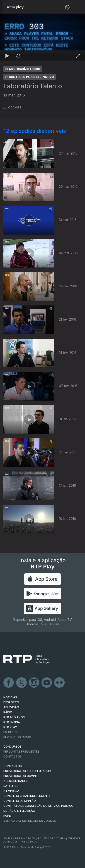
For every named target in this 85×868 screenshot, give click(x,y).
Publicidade (29, 842)
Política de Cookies (51, 838)
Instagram (34, 683)
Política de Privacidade (19, 838)
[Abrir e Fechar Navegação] (79, 7)
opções (12, 107)
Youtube (47, 683)
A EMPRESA (11, 791)
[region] (42, 37)
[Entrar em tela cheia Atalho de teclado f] (78, 56)
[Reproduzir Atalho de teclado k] (7, 56)
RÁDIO (8, 712)
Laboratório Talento (33, 86)
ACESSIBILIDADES (16, 781)
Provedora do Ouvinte (21, 776)
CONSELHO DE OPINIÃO (20, 801)
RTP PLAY (10, 727)
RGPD (7, 816)
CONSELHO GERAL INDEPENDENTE (27, 796)
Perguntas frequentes (21, 752)
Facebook (9, 683)
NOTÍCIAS (10, 697)
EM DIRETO (11, 732)
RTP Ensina (12, 722)
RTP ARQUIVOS (14, 717)
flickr (60, 683)
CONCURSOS (12, 747)
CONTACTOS (13, 766)
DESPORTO (11, 702)
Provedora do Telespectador (27, 771)
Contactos (13, 757)
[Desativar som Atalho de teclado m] (18, 56)
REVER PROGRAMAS (17, 737)
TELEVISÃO (11, 707)
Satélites (11, 786)
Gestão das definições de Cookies (30, 821)
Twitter (22, 683)
